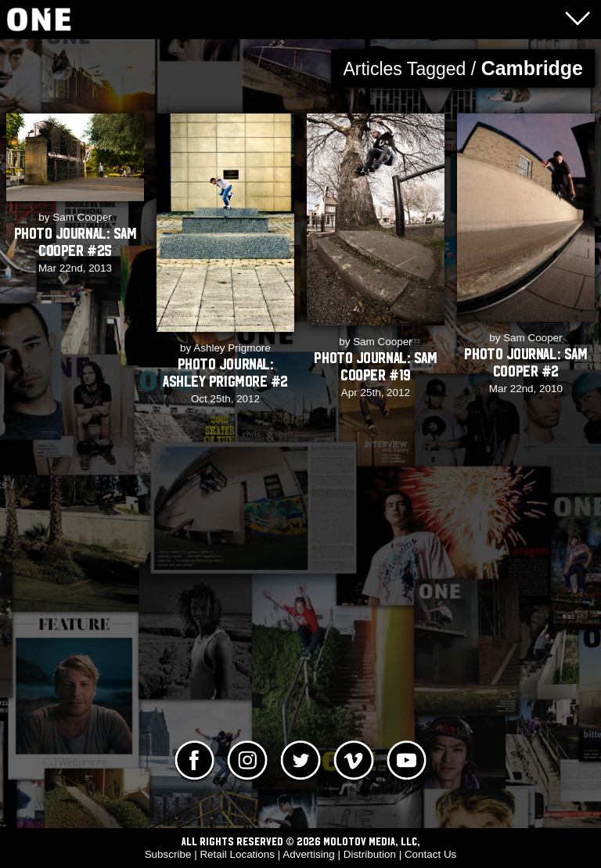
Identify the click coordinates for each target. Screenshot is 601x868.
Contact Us (430, 854)
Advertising (308, 854)
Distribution (370, 854)
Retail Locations (237, 854)
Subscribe (168, 854)
